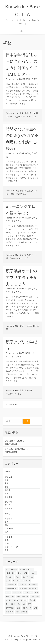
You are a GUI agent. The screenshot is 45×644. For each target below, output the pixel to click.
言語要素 (9, 537)
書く (26, 255)
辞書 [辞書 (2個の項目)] (35, 608)
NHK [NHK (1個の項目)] (14, 573)
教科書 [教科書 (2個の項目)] (16, 600)
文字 (22, 326)
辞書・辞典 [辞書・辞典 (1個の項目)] (9, 612)
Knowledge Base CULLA (22, 11)
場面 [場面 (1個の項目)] (18, 596)
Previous (13, 405)
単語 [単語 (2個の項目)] (7, 596)
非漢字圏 (28, 390)
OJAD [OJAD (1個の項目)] (20, 573)
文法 (22, 255)
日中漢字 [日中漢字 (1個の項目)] (24, 600)
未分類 (8, 514)
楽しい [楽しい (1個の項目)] (14, 604)
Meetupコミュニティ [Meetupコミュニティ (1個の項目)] (26, 569)
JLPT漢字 (17, 394)
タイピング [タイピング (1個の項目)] (22, 585)
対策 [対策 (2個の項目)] (32, 596)
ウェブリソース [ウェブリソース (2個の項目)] (28, 577)
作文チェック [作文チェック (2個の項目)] (28, 592)
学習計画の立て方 (29, 116)
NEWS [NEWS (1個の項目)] (8, 573)
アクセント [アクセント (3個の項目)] (9, 577)
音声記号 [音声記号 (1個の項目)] (24, 612)
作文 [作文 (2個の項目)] (20, 592)
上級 (17, 113)
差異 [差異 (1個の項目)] (38, 596)
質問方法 (9, 508)
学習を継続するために (14, 441)
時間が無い (22, 194)
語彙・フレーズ (11, 547)
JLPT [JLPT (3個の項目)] (7, 569)
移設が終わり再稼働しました (17, 449)
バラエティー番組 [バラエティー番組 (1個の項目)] (12, 589)
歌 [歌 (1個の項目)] (19, 604)
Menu (23, 31)
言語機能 (9, 519)
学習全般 (9, 477)
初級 (26, 113)
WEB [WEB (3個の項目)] (26, 573)
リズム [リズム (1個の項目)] (8, 592)
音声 (7, 550)
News (7, 472)
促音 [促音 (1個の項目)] (37, 592)
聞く (7, 525)
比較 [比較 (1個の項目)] (24, 604)
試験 (7, 493)
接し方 (32, 113)
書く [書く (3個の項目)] (7, 604)
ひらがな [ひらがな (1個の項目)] (33, 573)
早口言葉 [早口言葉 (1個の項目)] (33, 600)
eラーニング (22, 258)
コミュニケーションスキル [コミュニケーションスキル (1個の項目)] (21, 581)
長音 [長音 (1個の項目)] (17, 612)
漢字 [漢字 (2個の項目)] (29, 604)
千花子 (35, 79)
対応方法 (9, 502)
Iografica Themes (32, 639)
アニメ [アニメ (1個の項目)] (18, 577)
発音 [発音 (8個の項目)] (19, 608)
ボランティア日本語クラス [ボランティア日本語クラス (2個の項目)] (29, 589)
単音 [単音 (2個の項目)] (13, 596)
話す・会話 (9, 528)
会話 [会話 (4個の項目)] (14, 592)
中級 (22, 113)
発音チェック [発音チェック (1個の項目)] (27, 608)
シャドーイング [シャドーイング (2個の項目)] (11, 585)
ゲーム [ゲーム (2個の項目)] (8, 581)
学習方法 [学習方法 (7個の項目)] (25, 596)
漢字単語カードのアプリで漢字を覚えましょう (22, 277)
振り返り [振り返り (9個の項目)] (9, 600)
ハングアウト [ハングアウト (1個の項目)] (33, 585)
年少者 (8, 490)
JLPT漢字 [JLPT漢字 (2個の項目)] (14, 569)
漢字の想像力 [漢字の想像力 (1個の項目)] (10, 608)
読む (7, 532)
